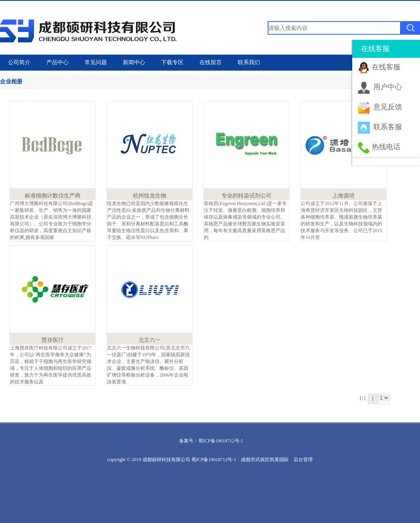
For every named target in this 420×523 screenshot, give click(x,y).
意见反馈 (388, 107)
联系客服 (388, 127)
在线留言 (211, 62)
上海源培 (343, 196)
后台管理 (303, 460)
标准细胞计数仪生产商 (53, 196)
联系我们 (249, 62)
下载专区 (172, 62)
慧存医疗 (53, 340)
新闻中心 (134, 62)
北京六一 (150, 340)
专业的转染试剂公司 (246, 196)
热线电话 (386, 147)
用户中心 (388, 87)
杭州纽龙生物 (150, 196)
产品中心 (57, 62)
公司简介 (19, 62)
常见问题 (96, 62)
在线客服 (386, 67)
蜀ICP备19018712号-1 (221, 441)
